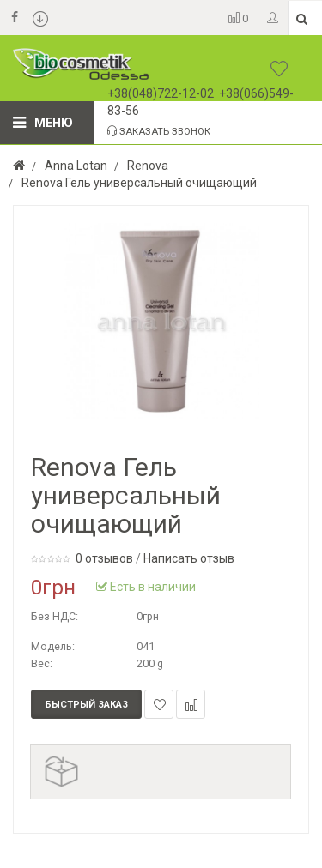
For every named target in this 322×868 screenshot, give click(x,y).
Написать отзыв (189, 558)
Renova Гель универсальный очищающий (139, 183)
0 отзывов (104, 558)
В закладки (159, 705)
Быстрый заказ (86, 705)
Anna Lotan (76, 166)
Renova (148, 166)
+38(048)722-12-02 (161, 93)
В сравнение (191, 705)
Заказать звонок (159, 131)
